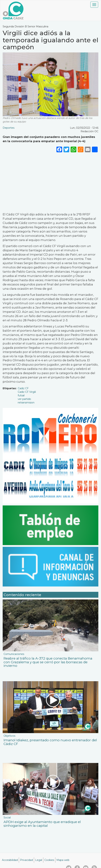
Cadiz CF (23, 388)
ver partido (24, 399)
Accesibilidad (10, 860)
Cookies (49, 860)
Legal (39, 860)
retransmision (26, 403)
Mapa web (63, 860)
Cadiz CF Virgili (27, 392)
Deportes (9, 128)
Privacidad (26, 860)
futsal (21, 395)
